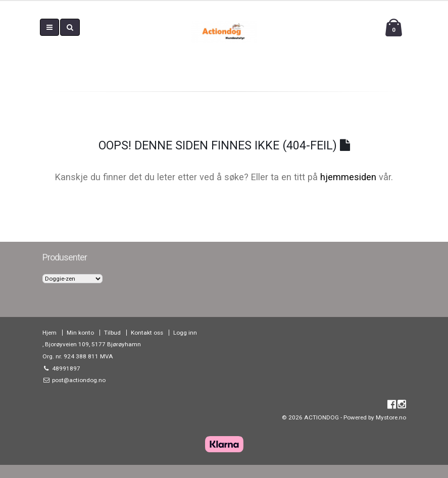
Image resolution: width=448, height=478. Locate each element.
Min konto (80, 333)
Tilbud (112, 333)
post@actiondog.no (78, 380)
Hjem (49, 333)
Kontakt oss (147, 333)
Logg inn (185, 333)
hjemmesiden (348, 177)
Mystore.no (391, 417)
